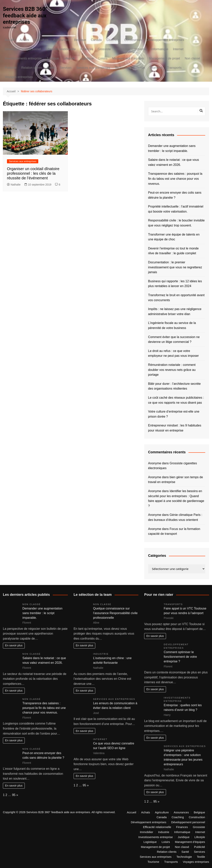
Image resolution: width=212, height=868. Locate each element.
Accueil (10, 40)
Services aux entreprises (93, 68)
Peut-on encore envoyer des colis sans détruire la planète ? (175, 195)
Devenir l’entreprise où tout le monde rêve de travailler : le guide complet (173, 251)
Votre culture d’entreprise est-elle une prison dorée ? (174, 414)
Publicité (11, 68)
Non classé (192, 58)
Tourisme (156, 68)
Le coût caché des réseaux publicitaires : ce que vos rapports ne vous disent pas (176, 400)
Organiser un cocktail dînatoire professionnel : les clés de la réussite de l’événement (33, 173)
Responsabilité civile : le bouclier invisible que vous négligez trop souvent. (176, 223)
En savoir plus (14, 645)
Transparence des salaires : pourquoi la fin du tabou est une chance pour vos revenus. (175, 179)
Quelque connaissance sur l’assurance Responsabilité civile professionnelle (115, 613)
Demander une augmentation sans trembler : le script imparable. (172, 148)
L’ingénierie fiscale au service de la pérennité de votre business (172, 325)
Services (66, 68)
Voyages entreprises (19, 77)
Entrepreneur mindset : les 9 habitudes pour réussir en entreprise (175, 428)
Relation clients (32, 68)
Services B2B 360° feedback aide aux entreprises (25, 15)
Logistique (87, 58)
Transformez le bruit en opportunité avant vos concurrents (176, 298)
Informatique (160, 49)
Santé (51, 68)
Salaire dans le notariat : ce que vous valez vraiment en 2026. (173, 162)
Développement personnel (23, 49)
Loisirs (103, 58)
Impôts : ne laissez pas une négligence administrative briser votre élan (175, 312)
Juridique (53, 58)
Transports (174, 68)
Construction (133, 40)
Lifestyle (69, 58)
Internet (178, 49)
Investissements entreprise (23, 58)
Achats (24, 40)
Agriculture (41, 40)
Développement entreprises (165, 40)
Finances (87, 49)
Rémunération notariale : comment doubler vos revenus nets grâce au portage (172, 370)
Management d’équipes (128, 58)
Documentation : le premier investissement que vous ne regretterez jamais (175, 267)
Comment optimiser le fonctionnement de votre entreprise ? (180, 657)
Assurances (61, 40)
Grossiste (104, 49)
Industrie (140, 49)
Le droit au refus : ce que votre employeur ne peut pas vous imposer (173, 353)
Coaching (113, 40)
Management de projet (164, 58)
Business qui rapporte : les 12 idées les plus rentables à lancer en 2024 (175, 284)
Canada (96, 40)
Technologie (123, 68)
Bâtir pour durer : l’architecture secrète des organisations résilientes (174, 386)
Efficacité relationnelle (61, 49)
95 (14, 795)
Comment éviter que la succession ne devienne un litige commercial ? (174, 339)
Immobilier (123, 49)
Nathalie (14, 185)
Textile (140, 68)
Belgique (80, 40)
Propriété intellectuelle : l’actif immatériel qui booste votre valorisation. (176, 209)
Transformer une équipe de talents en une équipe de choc (174, 237)
